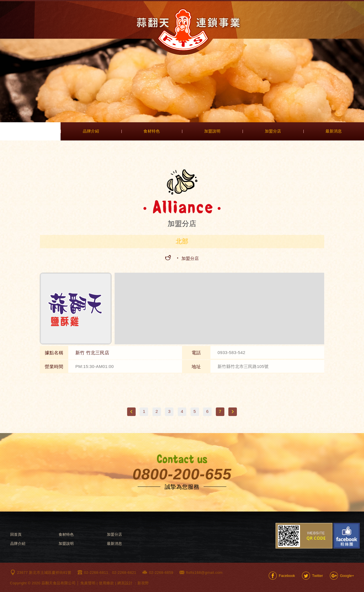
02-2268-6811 (96, 573)
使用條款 (106, 583)
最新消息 (334, 131)
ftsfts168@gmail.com (204, 573)
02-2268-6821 (124, 573)
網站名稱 (189, 30)
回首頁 (16, 534)
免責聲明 (88, 583)
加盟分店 (273, 131)
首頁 (30, 131)
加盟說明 (212, 131)
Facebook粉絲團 (347, 536)
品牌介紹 (91, 131)
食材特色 (152, 131)
